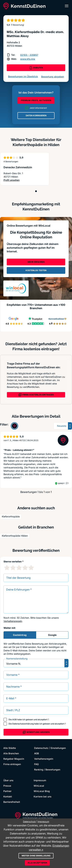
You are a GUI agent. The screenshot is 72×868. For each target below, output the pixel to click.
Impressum (40, 780)
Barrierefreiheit (12, 802)
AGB (14, 719)
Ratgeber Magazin (14, 759)
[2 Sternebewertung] (13, 568)
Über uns (8, 780)
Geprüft (61, 483)
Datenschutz (41, 748)
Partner (7, 791)
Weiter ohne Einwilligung (36, 856)
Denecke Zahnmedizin (18, 167)
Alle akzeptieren (37, 863)
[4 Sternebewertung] (25, 568)
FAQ (36, 764)
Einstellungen (58, 748)
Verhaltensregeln (13, 621)
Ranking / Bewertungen (47, 770)
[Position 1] (36, 191)
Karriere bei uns (43, 796)
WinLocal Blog (42, 791)
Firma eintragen (12, 764)
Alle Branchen (11, 753)
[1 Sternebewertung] (7, 568)
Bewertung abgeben (53, 77)
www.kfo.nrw (28, 59)
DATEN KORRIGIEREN (36, 115)
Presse (7, 786)
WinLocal (39, 786)
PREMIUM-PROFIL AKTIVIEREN (36, 100)
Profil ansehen (17, 180)
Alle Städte (10, 748)
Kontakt (8, 796)
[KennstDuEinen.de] (24, 6)
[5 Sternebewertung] (31, 568)
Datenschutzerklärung (23, 724)
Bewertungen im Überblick (23, 76)
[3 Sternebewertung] (19, 568)
